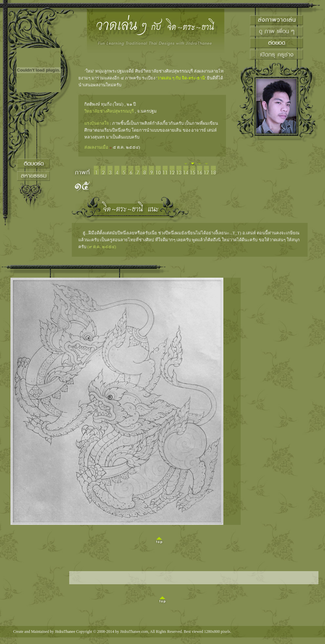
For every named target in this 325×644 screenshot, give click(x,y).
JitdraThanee (65, 632)
